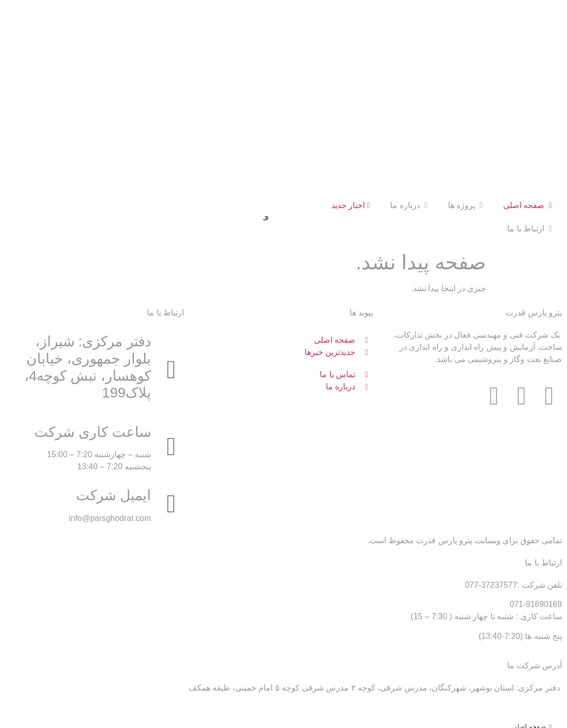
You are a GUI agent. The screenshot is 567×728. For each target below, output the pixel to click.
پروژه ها (465, 111)
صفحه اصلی (527, 111)
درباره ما (409, 111)
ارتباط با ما (530, 134)
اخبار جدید (351, 111)
